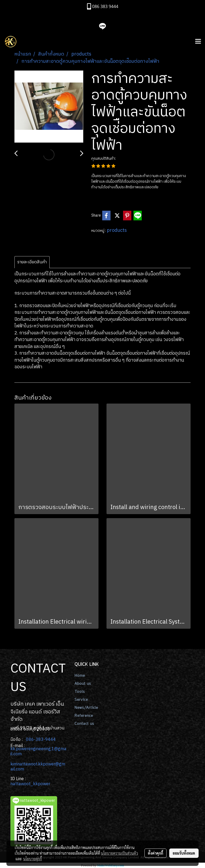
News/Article (86, 708)
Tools (80, 692)
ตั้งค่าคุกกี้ (155, 853)
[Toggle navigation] (198, 42)
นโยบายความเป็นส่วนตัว (119, 853)
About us (83, 684)
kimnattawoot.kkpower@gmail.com (38, 767)
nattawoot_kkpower (30, 784)
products (117, 230)
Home (80, 676)
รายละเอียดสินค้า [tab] (32, 262)
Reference (84, 716)
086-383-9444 (41, 740)
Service (81, 700)
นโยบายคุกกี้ (33, 859)
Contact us (84, 724)
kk (13, 749)
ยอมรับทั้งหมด (184, 853)
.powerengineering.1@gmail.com (38, 752)
